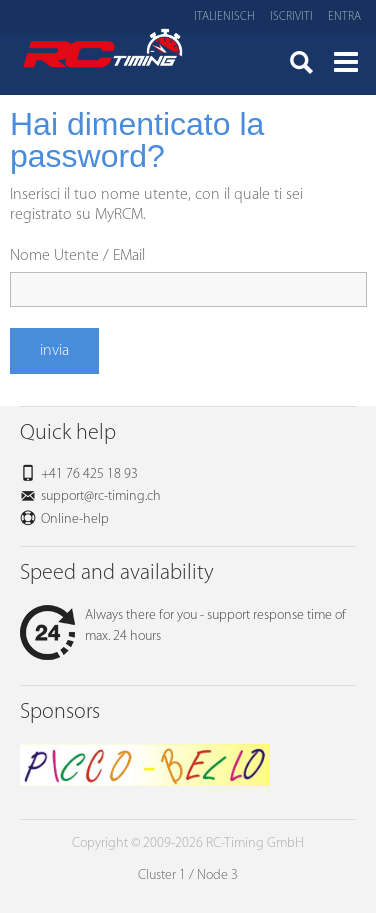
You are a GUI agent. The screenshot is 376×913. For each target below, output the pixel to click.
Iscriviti (291, 17)
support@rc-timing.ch (101, 496)
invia (54, 351)
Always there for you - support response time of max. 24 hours (183, 626)
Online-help (75, 519)
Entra (344, 17)
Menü (346, 65)
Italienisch (224, 17)
